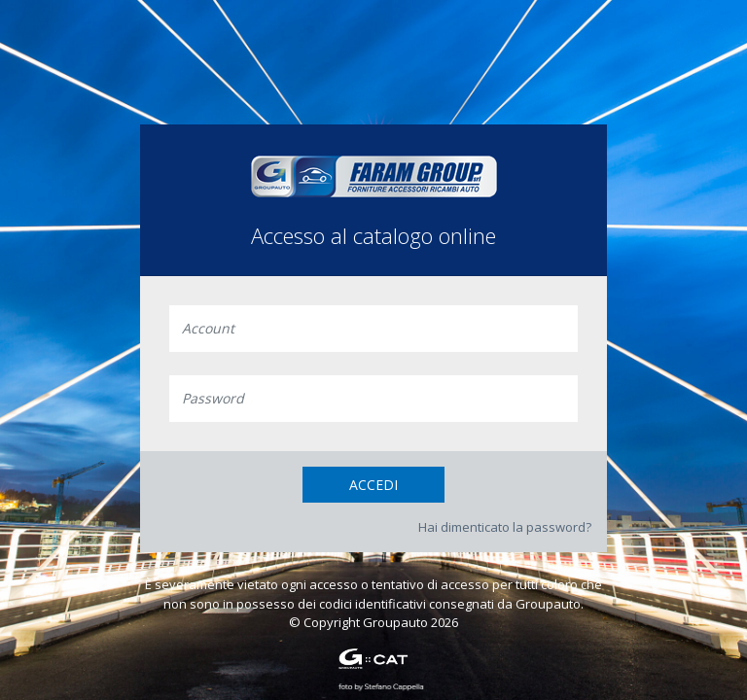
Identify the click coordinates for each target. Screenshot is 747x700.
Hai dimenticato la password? (505, 527)
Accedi (373, 485)
